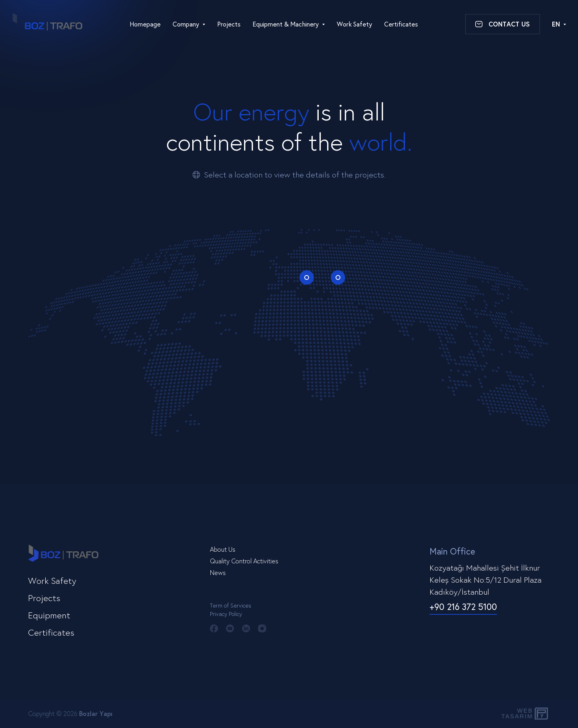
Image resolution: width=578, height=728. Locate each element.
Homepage (145, 24)
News (218, 572)
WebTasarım (516, 713)
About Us (223, 549)
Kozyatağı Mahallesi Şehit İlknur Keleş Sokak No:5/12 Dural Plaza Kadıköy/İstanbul (485, 580)
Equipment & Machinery (286, 24)
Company (186, 24)
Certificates (401, 24)
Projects (229, 24)
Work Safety (354, 24)
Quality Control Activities (244, 561)
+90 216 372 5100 (463, 607)
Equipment (49, 615)
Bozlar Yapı (96, 713)
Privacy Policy (226, 614)
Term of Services (231, 606)
